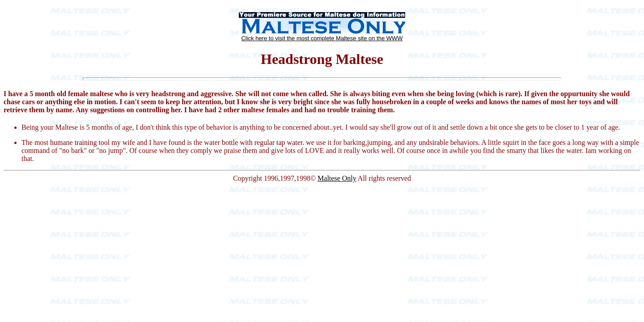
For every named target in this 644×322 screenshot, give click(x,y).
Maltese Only (337, 178)
